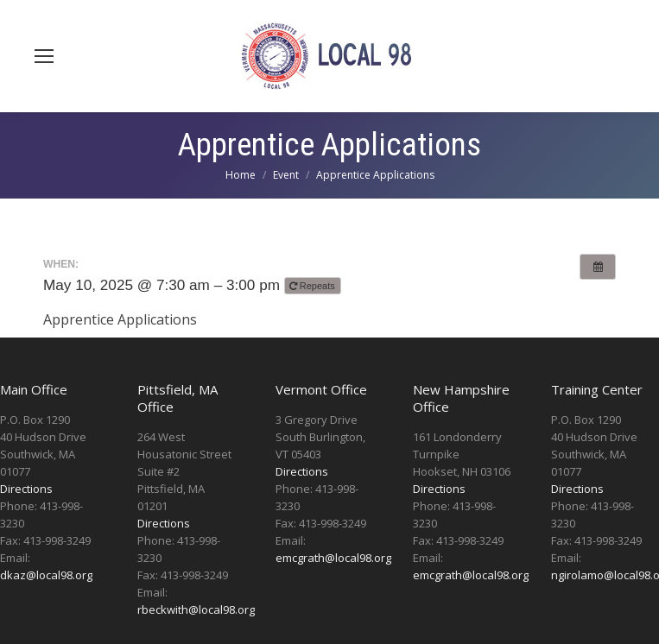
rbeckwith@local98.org (196, 609)
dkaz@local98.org (46, 575)
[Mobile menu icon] (44, 56)
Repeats (314, 286)
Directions (26, 489)
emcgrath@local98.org (333, 558)
